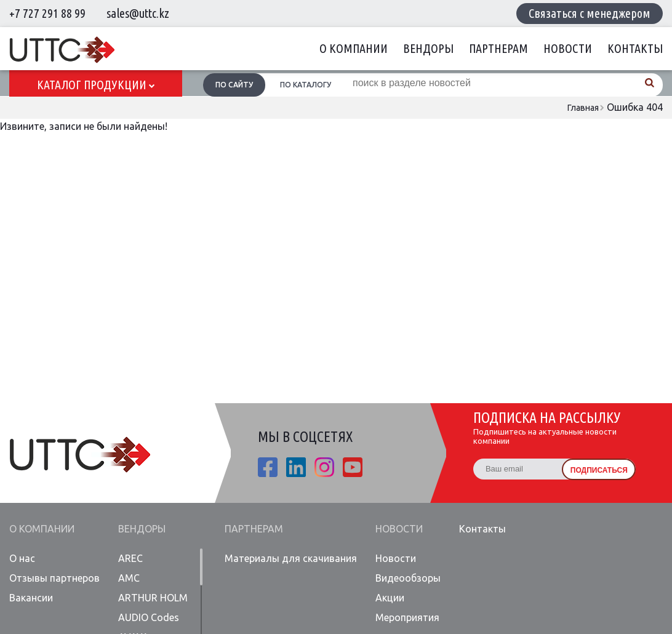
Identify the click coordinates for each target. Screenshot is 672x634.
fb (268, 467)
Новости (568, 48)
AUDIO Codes (149, 617)
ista (324, 467)
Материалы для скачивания (291, 558)
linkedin (296, 467)
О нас (22, 558)
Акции (390, 598)
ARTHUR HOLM (153, 598)
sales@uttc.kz (138, 13)
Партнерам (498, 48)
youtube (353, 467)
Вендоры (428, 48)
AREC (130, 558)
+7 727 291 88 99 (47, 13)
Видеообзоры (408, 578)
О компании (354, 48)
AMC (129, 578)
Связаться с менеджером (590, 13)
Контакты (635, 48)
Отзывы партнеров (54, 578)
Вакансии (31, 598)
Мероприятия (407, 617)
